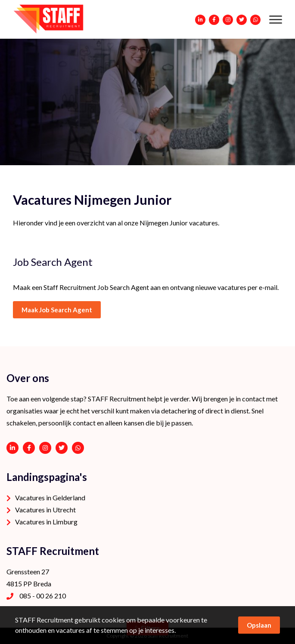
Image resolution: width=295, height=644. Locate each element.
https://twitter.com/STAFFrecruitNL (62, 448)
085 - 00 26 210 (43, 596)
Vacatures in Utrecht (45, 510)
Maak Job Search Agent (57, 310)
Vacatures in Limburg (46, 522)
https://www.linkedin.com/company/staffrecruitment (12, 448)
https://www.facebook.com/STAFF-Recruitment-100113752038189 (29, 448)
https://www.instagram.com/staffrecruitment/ (45, 448)
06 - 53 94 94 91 (78, 448)
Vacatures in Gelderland (50, 498)
